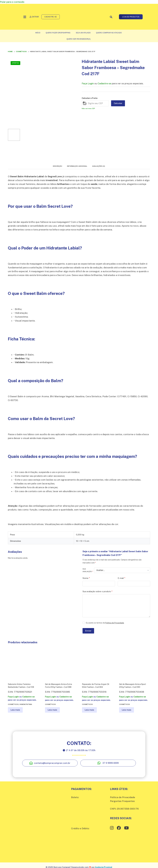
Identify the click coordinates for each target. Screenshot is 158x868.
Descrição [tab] (58, 166)
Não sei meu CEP (88, 108)
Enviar (88, 631)
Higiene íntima (26, 704)
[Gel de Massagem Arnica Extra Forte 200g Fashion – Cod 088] (61, 664)
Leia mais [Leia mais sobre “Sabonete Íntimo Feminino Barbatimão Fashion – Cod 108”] (15, 710)
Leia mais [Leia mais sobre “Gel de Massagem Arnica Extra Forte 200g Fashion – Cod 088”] (52, 710)
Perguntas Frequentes (122, 801)
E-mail (121, 578)
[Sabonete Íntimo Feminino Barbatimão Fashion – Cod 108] (23, 664)
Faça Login (88, 83)
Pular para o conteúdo (12, 2)
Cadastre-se (104, 83)
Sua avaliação (88, 570)
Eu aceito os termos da (105, 623)
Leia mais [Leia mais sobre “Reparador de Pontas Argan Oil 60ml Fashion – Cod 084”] (89, 710)
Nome (86, 578)
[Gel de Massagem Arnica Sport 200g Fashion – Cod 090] (135, 664)
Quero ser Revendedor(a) (78, 39)
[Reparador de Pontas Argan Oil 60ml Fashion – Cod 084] (97, 664)
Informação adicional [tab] (77, 166)
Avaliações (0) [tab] (99, 166)
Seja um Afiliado (83, 33)
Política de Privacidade (115, 623)
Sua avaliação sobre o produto (97, 592)
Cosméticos (13, 704)
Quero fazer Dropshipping (58, 33)
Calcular (118, 103)
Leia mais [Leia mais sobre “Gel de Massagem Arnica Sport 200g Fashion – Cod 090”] (127, 710)
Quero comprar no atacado (109, 33)
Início (38, 33)
